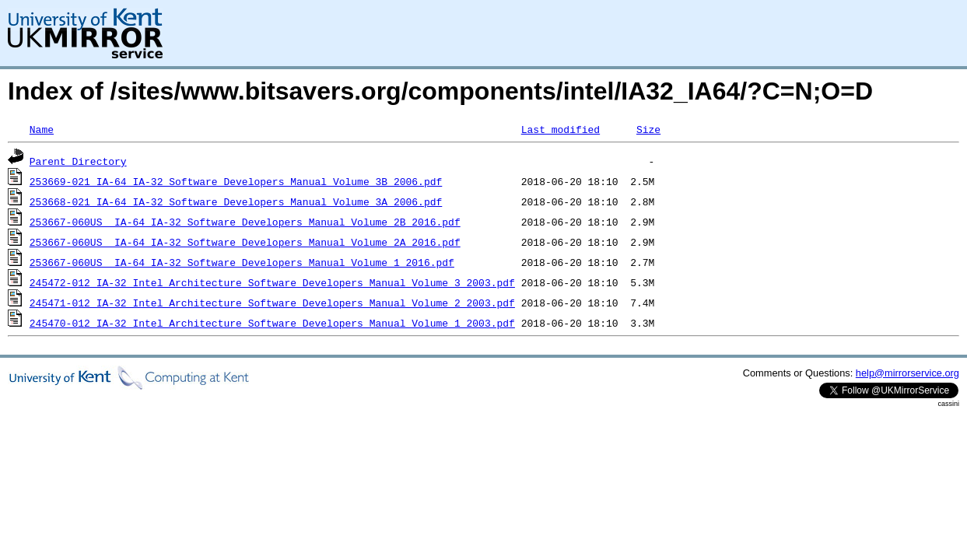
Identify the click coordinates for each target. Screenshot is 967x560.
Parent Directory (78, 161)
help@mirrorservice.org (907, 373)
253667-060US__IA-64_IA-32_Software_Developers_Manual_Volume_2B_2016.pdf (245, 222)
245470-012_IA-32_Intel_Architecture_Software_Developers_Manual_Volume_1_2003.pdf (272, 323)
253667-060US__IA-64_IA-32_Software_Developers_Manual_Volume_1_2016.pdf (242, 262)
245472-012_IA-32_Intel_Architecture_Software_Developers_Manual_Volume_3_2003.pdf (272, 282)
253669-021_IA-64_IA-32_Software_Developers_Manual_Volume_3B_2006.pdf (236, 181)
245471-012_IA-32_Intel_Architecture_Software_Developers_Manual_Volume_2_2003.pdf (272, 303)
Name (42, 129)
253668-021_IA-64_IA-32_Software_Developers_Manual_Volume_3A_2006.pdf (236, 201)
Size (648, 129)
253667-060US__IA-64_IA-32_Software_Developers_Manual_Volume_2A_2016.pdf (245, 242)
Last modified (561, 129)
